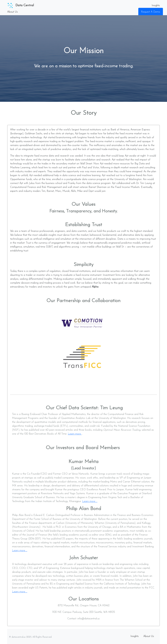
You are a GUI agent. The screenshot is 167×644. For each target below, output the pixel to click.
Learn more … (90, 501)
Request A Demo (151, 12)
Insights (156, 6)
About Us (12, 12)
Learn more (75, 434)
